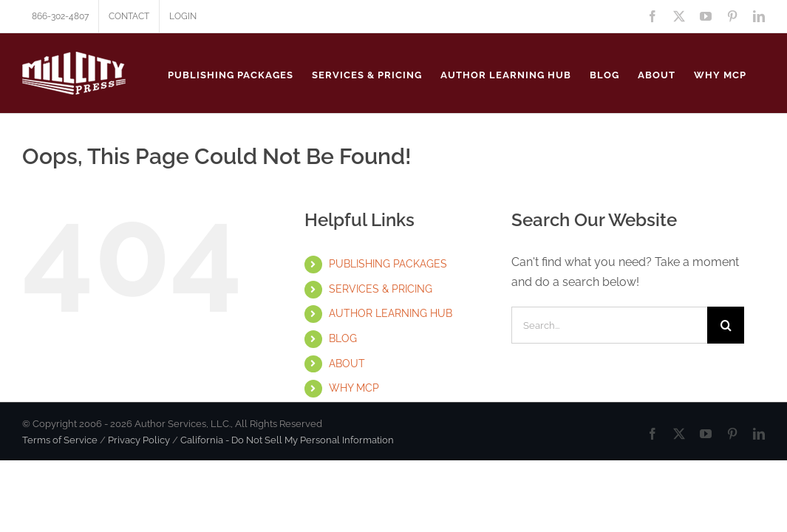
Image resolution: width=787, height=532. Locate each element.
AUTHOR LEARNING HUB (391, 313)
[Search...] (609, 325)
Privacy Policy (139, 440)
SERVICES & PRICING (381, 289)
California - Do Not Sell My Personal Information (287, 440)
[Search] (726, 325)
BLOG (343, 338)
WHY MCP (354, 388)
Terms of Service (60, 440)
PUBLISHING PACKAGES (388, 264)
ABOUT (347, 364)
